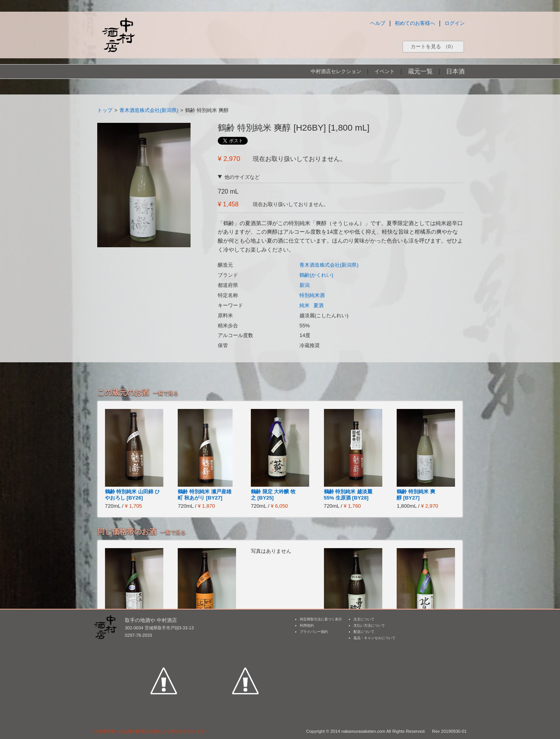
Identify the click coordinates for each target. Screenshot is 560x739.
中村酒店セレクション (336, 71)
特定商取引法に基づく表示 (321, 619)
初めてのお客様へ (415, 23)
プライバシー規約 (314, 632)
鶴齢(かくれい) (316, 275)
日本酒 (455, 71)
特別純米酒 (312, 295)
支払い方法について (369, 625)
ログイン (455, 23)
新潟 (304, 285)
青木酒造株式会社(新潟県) (149, 110)
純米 (304, 305)
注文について (364, 619)
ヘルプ (378, 23)
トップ (105, 110)
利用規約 (307, 625)
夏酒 (318, 305)
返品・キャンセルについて (374, 638)
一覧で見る (165, 393)
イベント (385, 71)
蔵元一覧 (420, 71)
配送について (364, 632)
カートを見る (433, 46)
